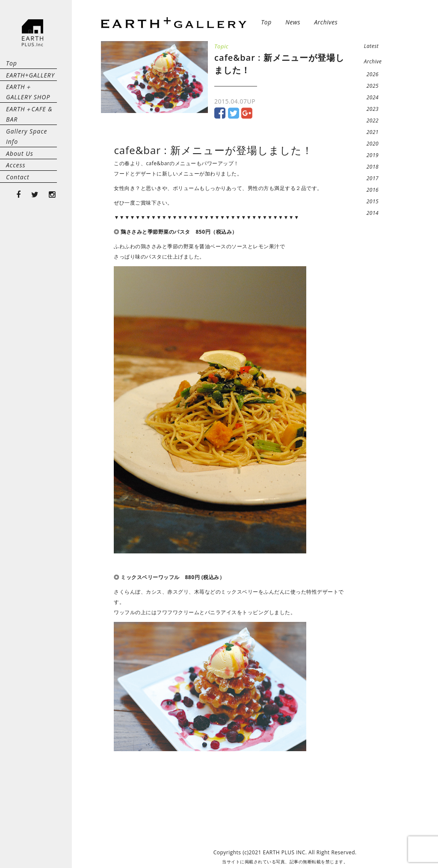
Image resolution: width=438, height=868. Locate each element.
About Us (20, 195)
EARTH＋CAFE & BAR (29, 147)
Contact (18, 238)
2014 (373, 213)
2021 (373, 132)
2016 (373, 190)
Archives (326, 22)
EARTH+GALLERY (30, 89)
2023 (373, 109)
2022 (373, 120)
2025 (373, 86)
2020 (373, 144)
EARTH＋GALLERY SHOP (32, 116)
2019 (373, 155)
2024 (373, 97)
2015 (373, 201)
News (293, 22)
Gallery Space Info (34, 174)
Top (12, 68)
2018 (373, 167)
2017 (373, 178)
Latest (371, 46)
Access (16, 217)
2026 (373, 74)
